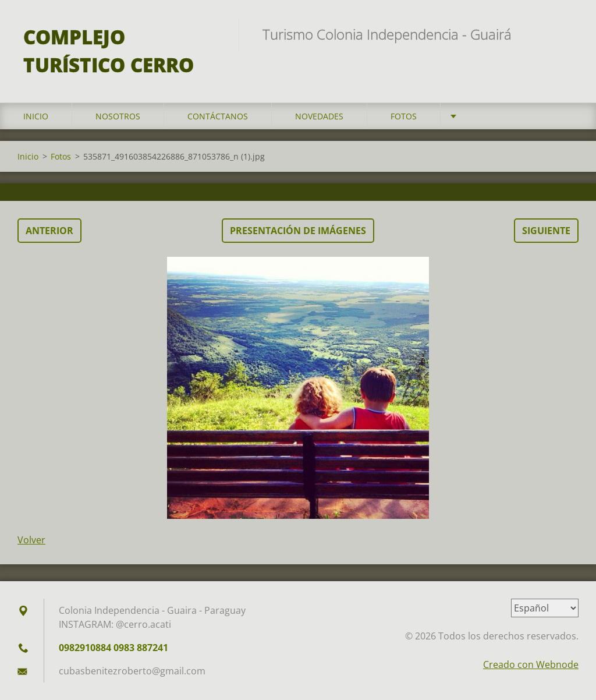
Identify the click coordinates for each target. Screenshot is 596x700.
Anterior (49, 231)
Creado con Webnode (531, 664)
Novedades (319, 116)
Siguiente (546, 231)
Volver (31, 540)
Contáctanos (218, 116)
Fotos (404, 116)
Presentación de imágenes (298, 231)
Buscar (566, 34)
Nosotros (118, 116)
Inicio (36, 116)
